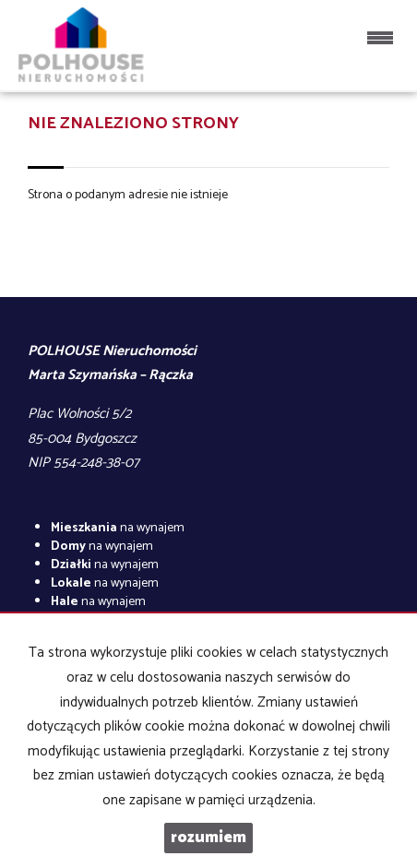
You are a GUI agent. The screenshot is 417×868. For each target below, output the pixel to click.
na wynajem (118, 528)
